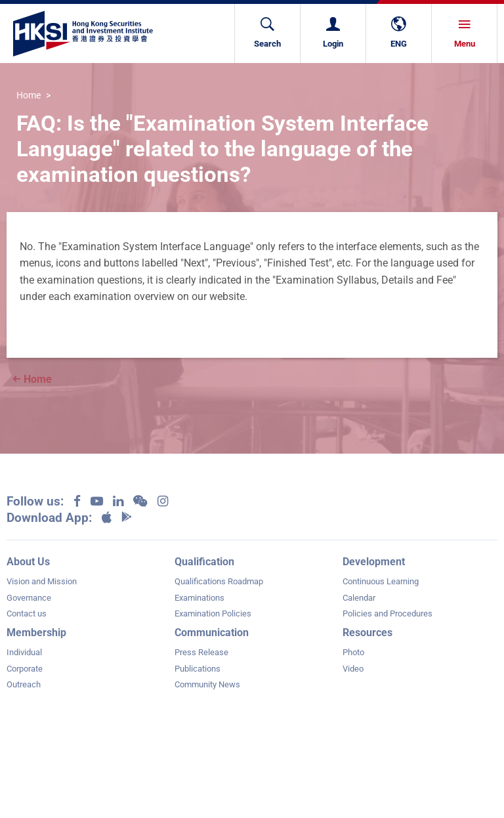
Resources (367, 633)
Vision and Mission (42, 581)
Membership (36, 633)
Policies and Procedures (388, 613)
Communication (212, 633)
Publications (198, 669)
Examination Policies (213, 613)
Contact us (27, 613)
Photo (353, 652)
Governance (29, 598)
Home (29, 96)
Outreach (24, 684)
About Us (28, 562)
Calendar (359, 598)
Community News (207, 684)
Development (374, 562)
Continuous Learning (381, 581)
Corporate (25, 669)
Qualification (204, 562)
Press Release (201, 652)
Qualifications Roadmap (219, 581)
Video (353, 669)
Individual (24, 652)
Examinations (199, 598)
